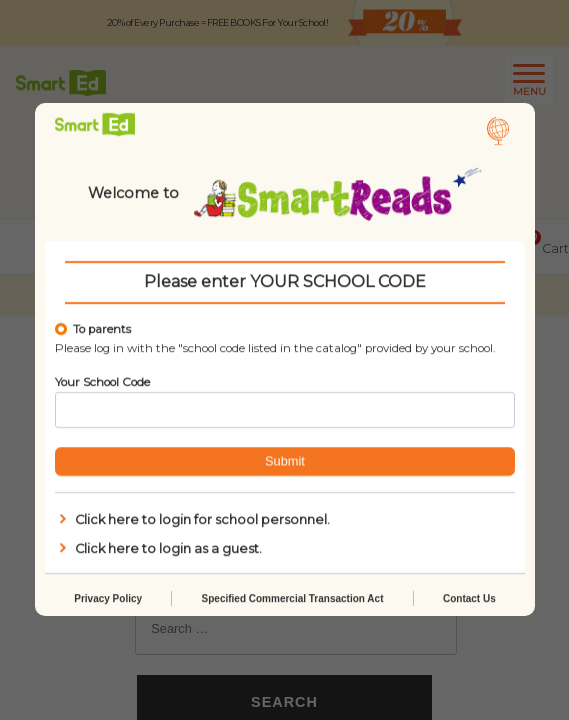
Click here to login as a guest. (158, 549)
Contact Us (468, 599)
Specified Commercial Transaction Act (292, 599)
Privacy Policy (108, 599)
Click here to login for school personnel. (192, 520)
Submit (285, 461)
